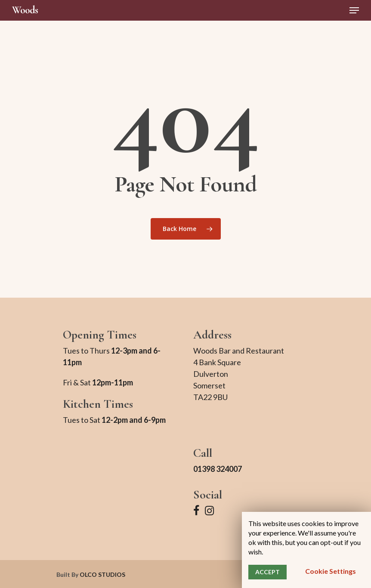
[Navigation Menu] (354, 10)
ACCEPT (267, 572)
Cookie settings (331, 571)
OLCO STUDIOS (102, 574)
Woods (25, 10)
